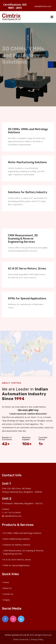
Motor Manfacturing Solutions (27, 162)
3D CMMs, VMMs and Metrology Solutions (22, 533)
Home (6, 582)
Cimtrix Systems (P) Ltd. (16, 635)
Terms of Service (21, 639)
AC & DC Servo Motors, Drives (27, 268)
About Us (8, 588)
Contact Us (8, 594)
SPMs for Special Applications (27, 298)
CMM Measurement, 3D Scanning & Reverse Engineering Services (23, 239)
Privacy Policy (37, 639)
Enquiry (7, 600)
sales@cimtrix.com (41, 6)
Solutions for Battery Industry (28, 192)
